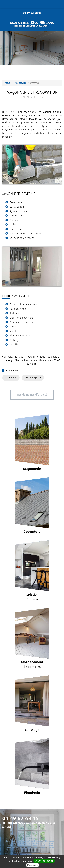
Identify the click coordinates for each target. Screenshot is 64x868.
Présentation (10, 843)
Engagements (21, 843)
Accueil (8, 83)
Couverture (11, 378)
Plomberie (50, 846)
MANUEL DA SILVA (40, 848)
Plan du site (27, 848)
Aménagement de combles (27, 846)
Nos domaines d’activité (32, 395)
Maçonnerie (41, 843)
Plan (20, 848)
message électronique (17, 360)
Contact (15, 848)
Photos (8, 848)
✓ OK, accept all (44, 861)
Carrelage (41, 846)
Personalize (33, 865)
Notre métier (31, 843)
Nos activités (21, 83)
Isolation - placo (33, 378)
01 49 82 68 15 (32, 13)
